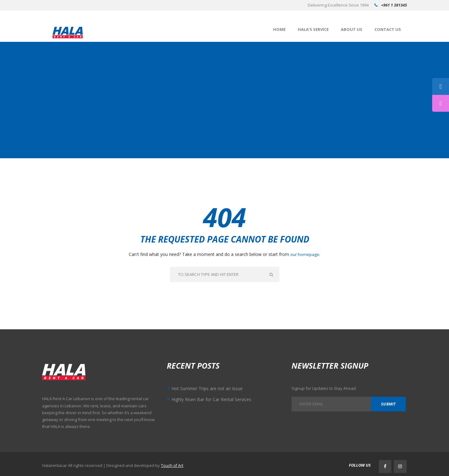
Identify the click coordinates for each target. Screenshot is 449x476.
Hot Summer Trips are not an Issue (209, 389)
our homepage (305, 254)
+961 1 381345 (394, 5)
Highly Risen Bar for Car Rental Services (213, 400)
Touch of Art (172, 464)
